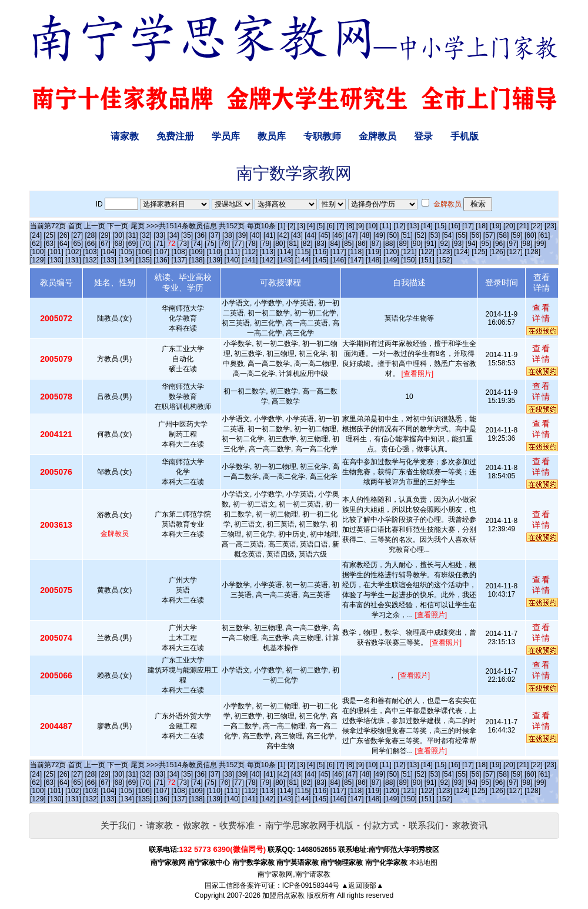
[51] (407, 235)
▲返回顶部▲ (362, 885)
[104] (108, 252)
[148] (374, 260)
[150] (409, 260)
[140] (233, 260)
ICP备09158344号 (311, 885)
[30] (118, 235)
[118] (356, 252)
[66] (91, 244)
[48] (366, 235)
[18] (482, 226)
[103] (91, 252)
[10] (372, 226)
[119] (374, 252)
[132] (91, 260)
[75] (211, 244)
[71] (159, 244)
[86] (362, 244)
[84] (334, 244)
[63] (49, 244)
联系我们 (426, 825)
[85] (348, 244)
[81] (293, 244)
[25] (49, 235)
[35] (187, 235)
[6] (331, 226)
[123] (444, 252)
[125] (480, 252)
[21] (523, 226)
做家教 (196, 825)
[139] (214, 260)
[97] (513, 244)
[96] (499, 244)
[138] (197, 260)
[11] (386, 226)
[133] (108, 260)
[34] (173, 235)
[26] (64, 235)
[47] (352, 235)
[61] (544, 235)
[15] (440, 226)
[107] (161, 252)
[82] (307, 244)
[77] (238, 244)
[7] (340, 226)
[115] (303, 252)
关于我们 (118, 825)
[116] (321, 252)
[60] (530, 235)
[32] (146, 235)
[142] (268, 260)
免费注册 (175, 136)
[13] (413, 226)
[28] (91, 235)
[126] (497, 252)
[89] (403, 244)
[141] (250, 260)
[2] (291, 226)
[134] (126, 260)
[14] (427, 226)
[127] (515, 252)
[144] (303, 260)
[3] (301, 226)
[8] (350, 226)
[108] (179, 252)
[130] (56, 260)
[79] (265, 244)
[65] (77, 244)
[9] (360, 226)
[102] (73, 252)
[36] (201, 235)
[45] (325, 235)
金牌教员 (377, 136)
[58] (503, 235)
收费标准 (237, 825)
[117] (338, 252)
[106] (144, 252)
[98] (526, 244)
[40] (256, 235)
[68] (118, 244)
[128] (532, 252)
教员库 (272, 136)
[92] (444, 244)
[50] (393, 235)
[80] (279, 244)
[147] (356, 260)
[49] (379, 235)
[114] (285, 252)
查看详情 (542, 313)
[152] (444, 260)
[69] (132, 244)
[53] (434, 235)
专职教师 (322, 136)
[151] (427, 260)
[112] (250, 252)
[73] (183, 244)
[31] (132, 235)
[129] (38, 260)
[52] (420, 235)
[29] (105, 235)
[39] (242, 235)
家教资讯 (470, 825)
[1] (281, 226)
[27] (77, 235)
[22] (537, 226)
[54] (448, 235)
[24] (36, 235)
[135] (144, 260)
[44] (310, 235)
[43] (297, 235)
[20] (509, 226)
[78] (252, 244)
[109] (197, 252)
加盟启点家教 (283, 895)
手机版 (465, 136)
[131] (73, 260)
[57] (489, 235)
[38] (228, 235)
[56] (476, 235)
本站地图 (423, 863)
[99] (540, 244)
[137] (179, 260)
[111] (233, 252)
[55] (462, 235)
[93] (457, 244)
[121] (409, 252)
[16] (455, 226)
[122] (427, 252)
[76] (224, 244)
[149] (391, 260)
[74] (197, 244)
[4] (311, 226)
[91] (430, 244)
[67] (105, 244)
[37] (215, 235)
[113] (268, 252)
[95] (485, 244)
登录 (423, 136)
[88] (389, 244)
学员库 (226, 136)
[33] (159, 235)
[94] (472, 244)
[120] (391, 252)
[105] (126, 252)
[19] (496, 226)
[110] (214, 252)
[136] (161, 260)
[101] (56, 252)
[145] (321, 260)
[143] (285, 260)
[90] (416, 244)
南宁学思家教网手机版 (309, 825)
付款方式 (381, 825)
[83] (320, 244)
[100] (38, 252)
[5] (321, 226)
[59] (517, 235)
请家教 (125, 136)
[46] (338, 235)
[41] (269, 235)
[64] (64, 244)
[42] (283, 235)
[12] (399, 226)
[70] (146, 244)
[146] (338, 260)
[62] (36, 244)
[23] (550, 226)
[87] (375, 244)
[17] (468, 226)
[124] (462, 252)
